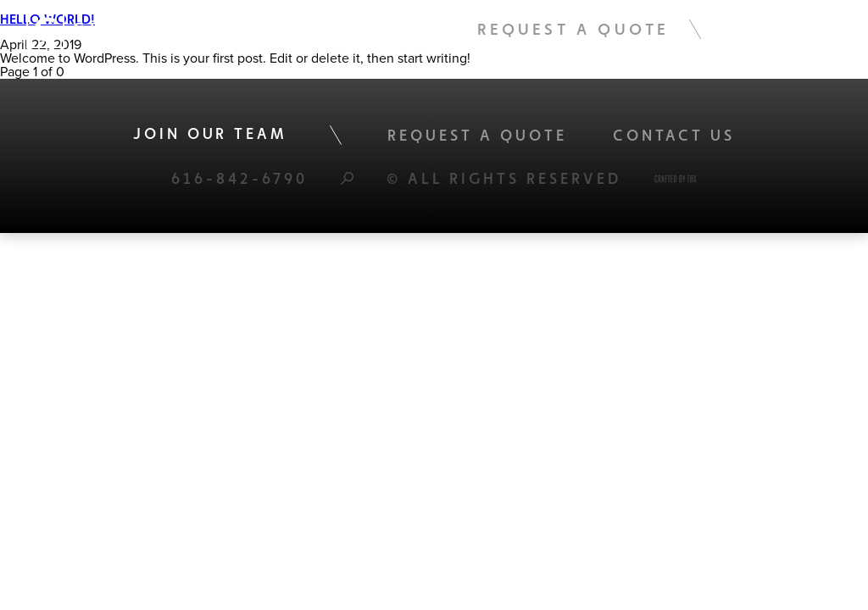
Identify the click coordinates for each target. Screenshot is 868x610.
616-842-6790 (239, 178)
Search (347, 178)
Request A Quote (573, 29)
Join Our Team (210, 133)
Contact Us (674, 135)
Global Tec (114, 29)
